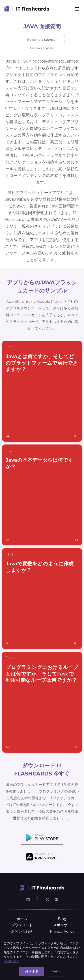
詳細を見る (11, 961)
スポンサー (62, 925)
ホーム (22, 919)
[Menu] (77, 9)
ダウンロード (22, 925)
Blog (62, 919)
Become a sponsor (42, 40)
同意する (32, 972)
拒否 (56, 972)
